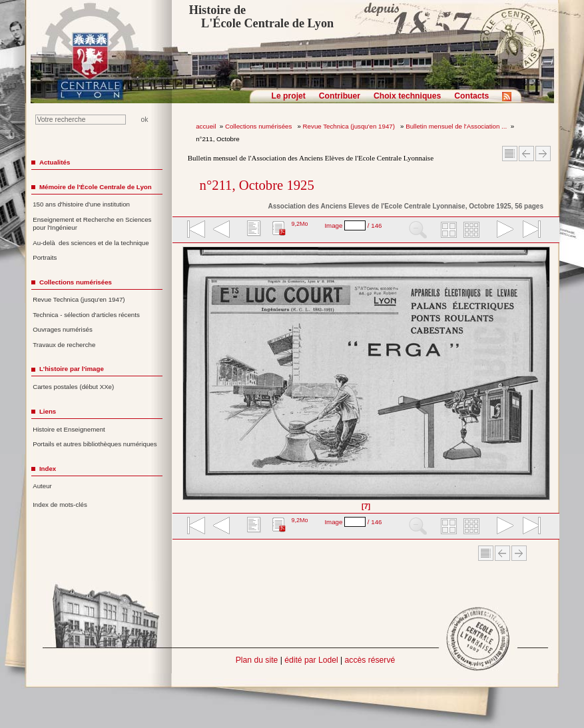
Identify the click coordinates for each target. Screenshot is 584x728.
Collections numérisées (259, 126)
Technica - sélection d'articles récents (86, 315)
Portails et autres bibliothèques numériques (95, 444)
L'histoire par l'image (72, 369)
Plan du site (257, 660)
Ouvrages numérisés (63, 329)
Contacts (471, 96)
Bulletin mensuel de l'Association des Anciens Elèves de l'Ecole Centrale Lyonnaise (311, 158)
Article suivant (543, 154)
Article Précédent (526, 154)
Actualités (55, 162)
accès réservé (370, 660)
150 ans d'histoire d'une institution (81, 204)
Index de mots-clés (60, 505)
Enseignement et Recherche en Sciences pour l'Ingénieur (92, 224)
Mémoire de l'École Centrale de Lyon (96, 187)
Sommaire (510, 154)
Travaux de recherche (64, 345)
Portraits (45, 257)
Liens (48, 411)
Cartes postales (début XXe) (73, 387)
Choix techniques (407, 96)
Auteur (42, 486)
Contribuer (340, 96)
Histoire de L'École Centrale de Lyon (261, 17)
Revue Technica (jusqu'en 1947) (350, 126)
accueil (206, 126)
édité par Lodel (311, 660)
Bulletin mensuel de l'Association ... (456, 126)
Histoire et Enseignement (69, 429)
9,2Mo (299, 224)
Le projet (289, 96)
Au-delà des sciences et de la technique (91, 243)
